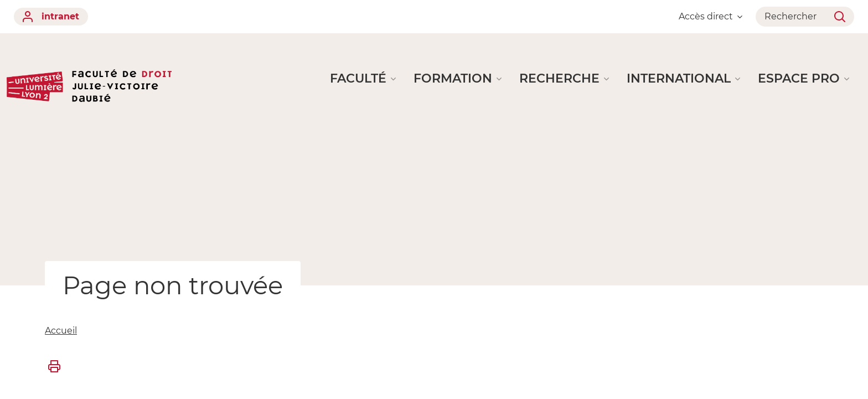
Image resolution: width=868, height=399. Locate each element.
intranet (51, 17)
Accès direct (711, 16)
